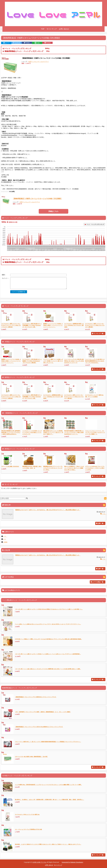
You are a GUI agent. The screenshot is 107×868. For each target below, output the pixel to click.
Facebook (17, 43)
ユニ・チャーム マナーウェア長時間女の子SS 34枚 (28, 829)
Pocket (48, 43)
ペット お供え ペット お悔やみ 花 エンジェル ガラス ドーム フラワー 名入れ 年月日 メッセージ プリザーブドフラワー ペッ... (48, 624)
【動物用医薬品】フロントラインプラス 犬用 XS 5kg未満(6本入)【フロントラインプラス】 (39, 727)
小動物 (5, 542)
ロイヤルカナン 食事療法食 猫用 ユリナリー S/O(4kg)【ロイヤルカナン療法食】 (74, 325)
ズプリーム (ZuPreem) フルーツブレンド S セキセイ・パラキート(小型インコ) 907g (95, 468)
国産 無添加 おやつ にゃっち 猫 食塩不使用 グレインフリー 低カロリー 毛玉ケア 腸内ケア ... (53, 432)
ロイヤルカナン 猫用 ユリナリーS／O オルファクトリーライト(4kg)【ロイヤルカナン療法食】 (11, 325)
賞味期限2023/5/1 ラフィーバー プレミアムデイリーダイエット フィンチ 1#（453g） (53, 468)
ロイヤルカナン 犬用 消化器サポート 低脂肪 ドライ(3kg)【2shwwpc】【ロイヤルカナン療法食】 (32, 361)
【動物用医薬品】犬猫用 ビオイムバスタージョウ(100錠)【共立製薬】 (37, 199)
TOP (43, 29)
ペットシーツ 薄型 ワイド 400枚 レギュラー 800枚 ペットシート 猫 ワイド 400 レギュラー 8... (53, 361)
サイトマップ (52, 29)
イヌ (103, 514)
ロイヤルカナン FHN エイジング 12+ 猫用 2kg (27, 814)
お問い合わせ (64, 29)
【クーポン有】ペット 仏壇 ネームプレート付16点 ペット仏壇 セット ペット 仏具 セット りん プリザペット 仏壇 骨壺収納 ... (48, 654)
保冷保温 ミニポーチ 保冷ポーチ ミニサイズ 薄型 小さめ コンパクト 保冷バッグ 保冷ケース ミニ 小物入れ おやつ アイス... (48, 844)
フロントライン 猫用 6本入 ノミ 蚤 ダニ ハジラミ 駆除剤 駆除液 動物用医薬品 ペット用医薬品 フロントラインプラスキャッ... (48, 742)
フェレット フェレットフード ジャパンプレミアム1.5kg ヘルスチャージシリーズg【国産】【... (95, 432)
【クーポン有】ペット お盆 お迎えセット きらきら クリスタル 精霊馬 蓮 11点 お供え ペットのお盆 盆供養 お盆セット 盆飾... (48, 669)
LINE (37, 43)
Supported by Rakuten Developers (72, 862)
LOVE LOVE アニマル (39, 862)
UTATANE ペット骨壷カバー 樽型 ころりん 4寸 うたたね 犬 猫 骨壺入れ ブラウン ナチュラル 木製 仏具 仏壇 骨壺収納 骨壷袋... (48, 639)
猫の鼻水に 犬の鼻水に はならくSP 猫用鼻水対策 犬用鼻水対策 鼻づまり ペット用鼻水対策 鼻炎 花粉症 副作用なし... (50, 800)
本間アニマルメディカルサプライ (39, 62)
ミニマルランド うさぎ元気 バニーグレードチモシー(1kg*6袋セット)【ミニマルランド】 (32, 432)
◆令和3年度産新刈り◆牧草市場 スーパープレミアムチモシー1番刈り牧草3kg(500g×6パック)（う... (74, 432)
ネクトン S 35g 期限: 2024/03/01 (10, 466)
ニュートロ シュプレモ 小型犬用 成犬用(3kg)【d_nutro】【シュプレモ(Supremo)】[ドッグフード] (74, 361)
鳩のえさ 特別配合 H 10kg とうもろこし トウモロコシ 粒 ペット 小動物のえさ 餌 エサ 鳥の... (74, 468)
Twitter (27, 43)
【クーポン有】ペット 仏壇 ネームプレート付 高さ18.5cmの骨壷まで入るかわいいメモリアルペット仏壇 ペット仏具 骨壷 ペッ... (49, 609)
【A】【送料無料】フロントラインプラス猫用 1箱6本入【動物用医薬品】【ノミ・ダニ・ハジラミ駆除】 (43, 712)
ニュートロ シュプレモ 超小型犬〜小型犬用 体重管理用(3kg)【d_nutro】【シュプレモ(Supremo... (95, 361)
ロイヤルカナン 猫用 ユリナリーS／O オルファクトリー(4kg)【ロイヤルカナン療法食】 (95, 325)
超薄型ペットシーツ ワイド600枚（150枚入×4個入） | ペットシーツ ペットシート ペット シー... (53, 325)
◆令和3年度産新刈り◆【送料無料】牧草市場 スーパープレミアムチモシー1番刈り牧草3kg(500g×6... (11, 432)
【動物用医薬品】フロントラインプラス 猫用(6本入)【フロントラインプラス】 (36, 697)
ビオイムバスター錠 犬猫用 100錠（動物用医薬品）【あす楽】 (31, 757)
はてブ (6, 43)
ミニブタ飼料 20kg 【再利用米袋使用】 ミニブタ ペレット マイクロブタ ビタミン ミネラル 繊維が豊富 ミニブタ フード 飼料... (48, 785)
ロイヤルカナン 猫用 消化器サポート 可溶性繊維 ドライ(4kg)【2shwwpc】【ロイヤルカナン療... (32, 325)
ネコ (5, 539)
